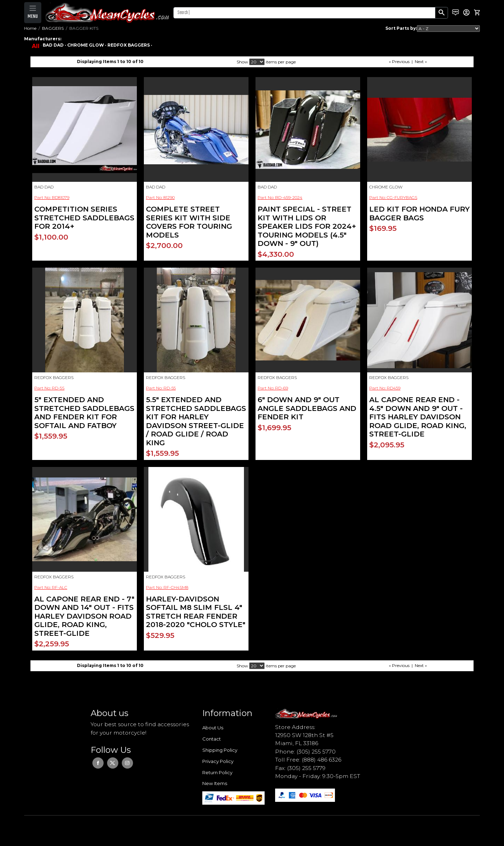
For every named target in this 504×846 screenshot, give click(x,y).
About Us (213, 728)
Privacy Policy (218, 761)
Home (30, 28)
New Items (215, 783)
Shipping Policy (220, 750)
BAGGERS (53, 28)
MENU (33, 16)
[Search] (304, 13)
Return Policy (217, 772)
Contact (212, 739)
